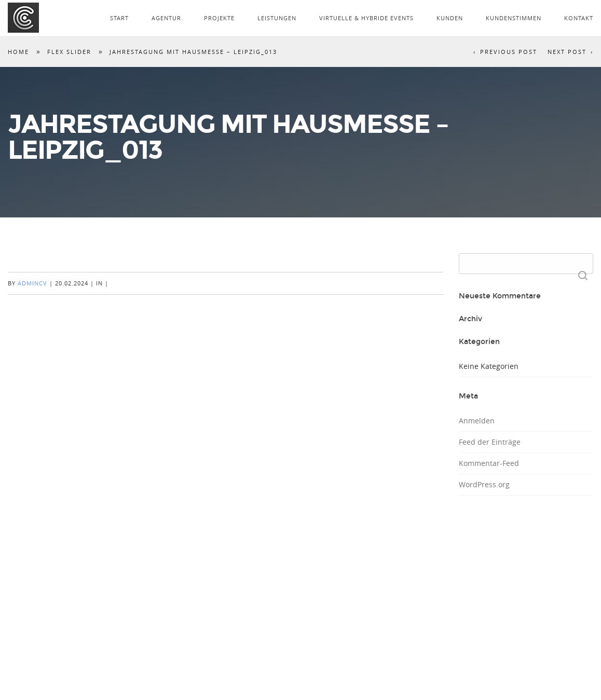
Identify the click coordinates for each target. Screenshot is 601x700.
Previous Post (509, 52)
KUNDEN (450, 18)
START (119, 18)
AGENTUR (166, 18)
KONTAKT (579, 18)
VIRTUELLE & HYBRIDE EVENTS (366, 18)
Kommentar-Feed (489, 463)
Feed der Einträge (490, 442)
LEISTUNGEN (277, 18)
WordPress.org (484, 484)
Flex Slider (69, 52)
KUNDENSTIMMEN (514, 18)
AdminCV (32, 283)
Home (18, 52)
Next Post (567, 52)
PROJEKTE (219, 18)
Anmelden (477, 421)
